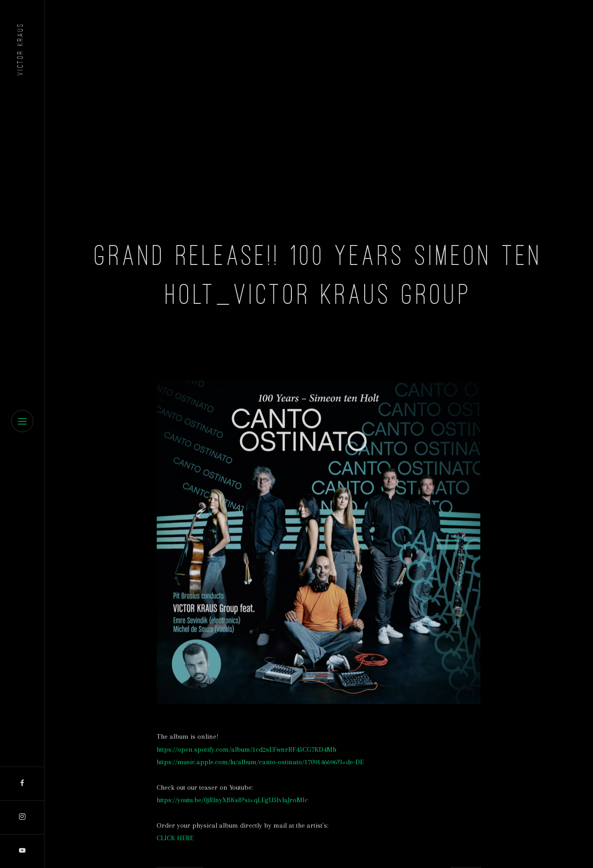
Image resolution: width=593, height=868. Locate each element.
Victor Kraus (20, 49)
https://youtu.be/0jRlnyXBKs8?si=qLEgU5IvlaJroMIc (232, 800)
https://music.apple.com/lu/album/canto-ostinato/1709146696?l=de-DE (260, 762)
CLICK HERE (175, 838)
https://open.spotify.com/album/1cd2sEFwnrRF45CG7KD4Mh (246, 749)
